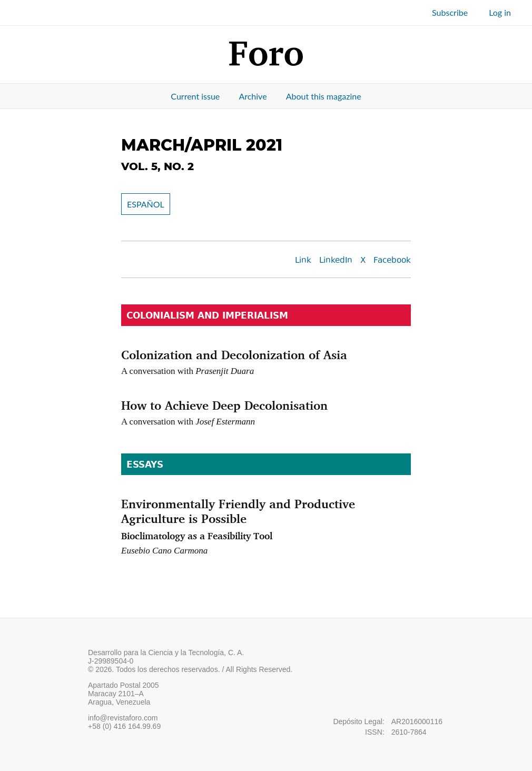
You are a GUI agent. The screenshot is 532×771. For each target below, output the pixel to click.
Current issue (195, 96)
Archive (253, 96)
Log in (500, 12)
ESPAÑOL (146, 204)
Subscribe (450, 12)
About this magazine (324, 96)
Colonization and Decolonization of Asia (234, 354)
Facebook (392, 261)
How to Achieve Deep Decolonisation (224, 405)
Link (303, 261)
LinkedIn (336, 261)
